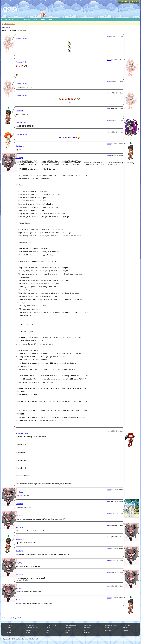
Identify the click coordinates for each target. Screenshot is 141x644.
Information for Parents (111, 625)
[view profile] (6, 27)
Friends (9, 630)
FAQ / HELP (127, 625)
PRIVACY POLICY (51, 625)
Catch (50, 20)
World (35, 20)
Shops (20, 20)
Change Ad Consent (32, 627)
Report (109, 36)
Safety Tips (88, 625)
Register (124, 2)
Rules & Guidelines (71, 625)
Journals (68, 630)
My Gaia (4, 20)
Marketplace (107, 630)
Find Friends (107, 627)
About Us (10, 625)
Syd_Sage (19, 158)
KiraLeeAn (19, 504)
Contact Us (10, 627)
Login (135, 2)
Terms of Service (31, 625)
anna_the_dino (21, 122)
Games (42, 20)
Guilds (48, 630)
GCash (12, 20)
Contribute (68, 627)
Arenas (48, 627)
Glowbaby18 (20, 111)
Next (19, 618)
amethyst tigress (21, 134)
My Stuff (126, 630)
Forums (27, 20)
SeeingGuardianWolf (23, 433)
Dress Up (87, 627)
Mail (86, 630)
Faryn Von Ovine (22, 38)
